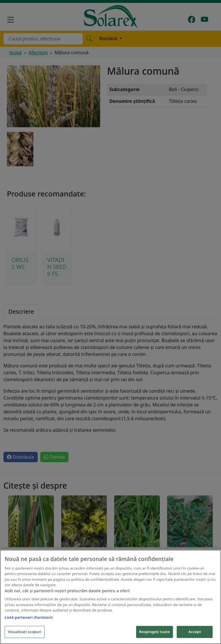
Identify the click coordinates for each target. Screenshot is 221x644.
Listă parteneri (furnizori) (29, 617)
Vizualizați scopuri (25, 632)
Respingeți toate (155, 632)
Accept (195, 632)
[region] (110, 597)
